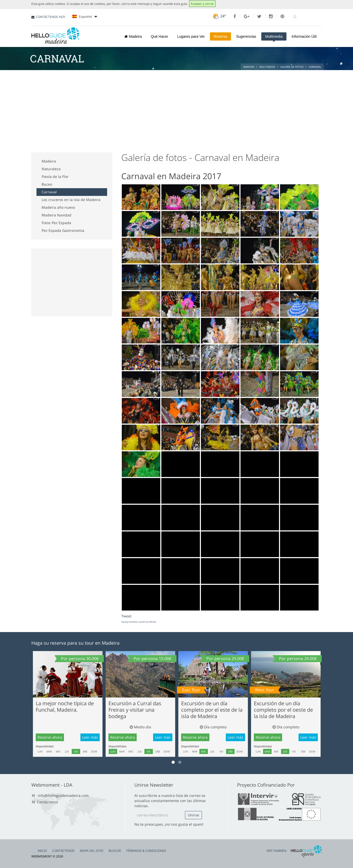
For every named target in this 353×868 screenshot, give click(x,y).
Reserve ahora (50, 737)
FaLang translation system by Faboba (139, 622)
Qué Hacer (160, 36)
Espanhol (85, 17)
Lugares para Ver (191, 36)
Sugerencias (246, 36)
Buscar (115, 851)
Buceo (47, 184)
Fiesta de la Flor (55, 177)
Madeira (133, 36)
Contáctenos (47, 802)
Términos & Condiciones (146, 851)
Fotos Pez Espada (56, 223)
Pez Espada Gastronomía (63, 230)
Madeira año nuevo (58, 207)
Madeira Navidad (57, 215)
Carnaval (49, 192)
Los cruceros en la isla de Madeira (71, 200)
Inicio (42, 851)
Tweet (126, 616)
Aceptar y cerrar (202, 4)
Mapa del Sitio (92, 851)
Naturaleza (51, 169)
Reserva (220, 36)
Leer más (90, 737)
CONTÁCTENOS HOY (50, 17)
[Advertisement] (177, 109)
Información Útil (304, 36)
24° (219, 16)
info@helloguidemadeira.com (63, 795)
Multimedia (274, 36)
